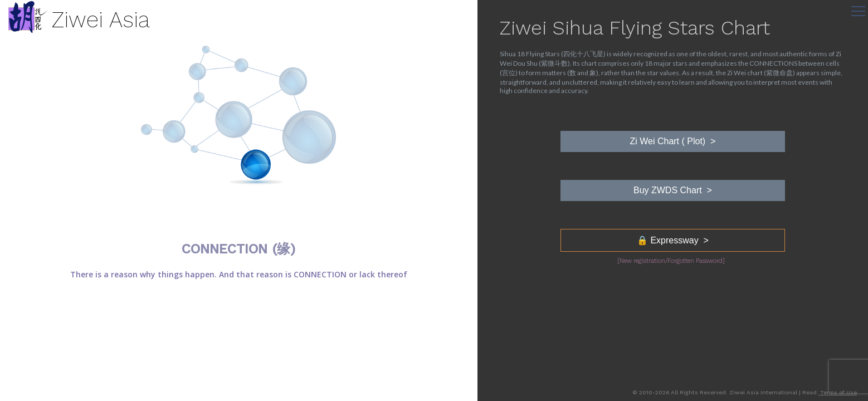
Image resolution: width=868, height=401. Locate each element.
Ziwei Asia (101, 20)
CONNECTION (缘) (238, 249)
